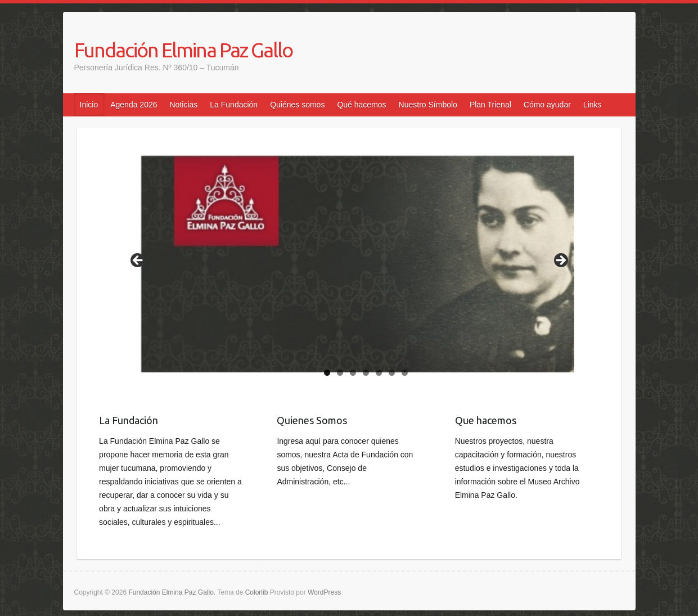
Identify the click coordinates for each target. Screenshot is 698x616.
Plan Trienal (490, 105)
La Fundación (234, 105)
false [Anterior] (138, 261)
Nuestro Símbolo (428, 105)
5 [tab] (379, 373)
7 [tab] (405, 373)
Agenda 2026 (134, 105)
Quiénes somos (297, 105)
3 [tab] (353, 373)
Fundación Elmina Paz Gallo (183, 50)
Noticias (184, 105)
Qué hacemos (361, 105)
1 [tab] (327, 373)
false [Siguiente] (560, 261)
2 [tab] (340, 373)
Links (593, 105)
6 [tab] (392, 373)
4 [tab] (366, 373)
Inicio (89, 105)
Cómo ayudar (547, 105)
